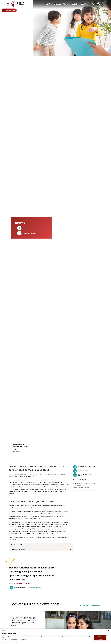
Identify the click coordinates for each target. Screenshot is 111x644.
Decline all (100, 639)
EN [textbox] (103, 5)
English (4, 631)
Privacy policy (14, 642)
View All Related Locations (89, 605)
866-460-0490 (80, 480)
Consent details (5, 642)
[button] (93, 4)
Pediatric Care (9, 10)
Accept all (100, 636)
